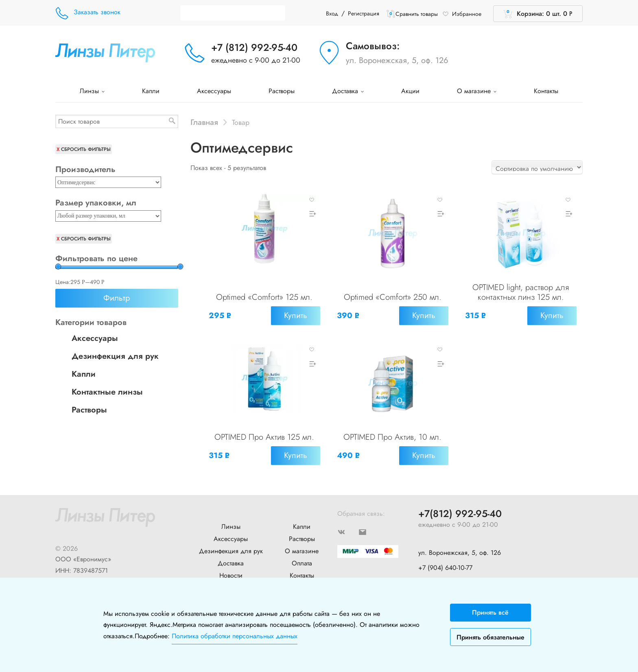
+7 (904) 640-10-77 (445, 566)
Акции (410, 91)
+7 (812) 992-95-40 (254, 47)
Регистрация (364, 13)
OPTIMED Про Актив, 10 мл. (392, 436)
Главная (204, 122)
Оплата (302, 561)
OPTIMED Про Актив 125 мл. (264, 436)
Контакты (546, 91)
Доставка (348, 91)
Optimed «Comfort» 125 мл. (264, 297)
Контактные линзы (107, 392)
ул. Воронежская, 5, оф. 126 (397, 60)
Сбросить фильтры (86, 149)
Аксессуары (214, 91)
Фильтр (117, 298)
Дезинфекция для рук (115, 356)
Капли (151, 91)
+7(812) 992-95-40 (460, 512)
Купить (295, 315)
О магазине (477, 91)
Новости (231, 573)
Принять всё (490, 612)
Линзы (92, 91)
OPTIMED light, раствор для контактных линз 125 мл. (521, 292)
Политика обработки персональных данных (235, 636)
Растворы (282, 91)
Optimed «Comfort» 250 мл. (393, 297)
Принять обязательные (491, 637)
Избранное (462, 14)
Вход (332, 13)
